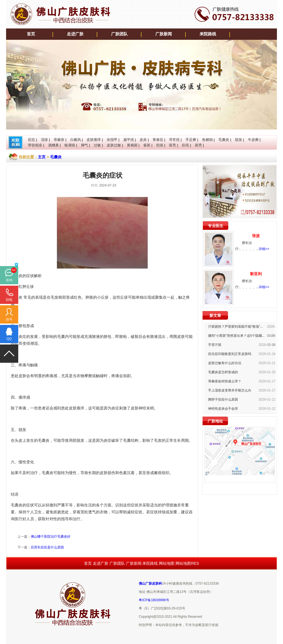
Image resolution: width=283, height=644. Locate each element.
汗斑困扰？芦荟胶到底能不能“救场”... (235, 327)
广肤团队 (119, 34)
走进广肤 (75, 34)
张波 (256, 236)
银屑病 (70, 145)
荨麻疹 (59, 140)
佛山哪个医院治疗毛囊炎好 (51, 537)
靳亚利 (256, 274)
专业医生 (216, 226)
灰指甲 (112, 140)
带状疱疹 (35, 145)
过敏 (97, 145)
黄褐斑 (132, 145)
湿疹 (44, 140)
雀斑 (147, 145)
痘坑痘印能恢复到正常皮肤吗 (230, 354)
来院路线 (208, 34)
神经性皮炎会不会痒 (223, 409)
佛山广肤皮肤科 (150, 583)
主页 (42, 157)
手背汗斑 (215, 345)
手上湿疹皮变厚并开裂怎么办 (230, 390)
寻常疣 (174, 140)
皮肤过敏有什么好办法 (225, 363)
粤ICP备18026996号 (154, 600)
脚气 (85, 145)
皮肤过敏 (114, 145)
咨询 (9, 280)
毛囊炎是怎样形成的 (223, 372)
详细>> (264, 249)
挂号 (9, 319)
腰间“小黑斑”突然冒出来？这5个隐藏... (236, 336)
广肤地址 (215, 421)
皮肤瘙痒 (94, 140)
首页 (31, 34)
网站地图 (167, 563)
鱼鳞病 (207, 140)
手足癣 (191, 140)
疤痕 (160, 145)
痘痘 (32, 140)
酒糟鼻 (53, 145)
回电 (9, 300)
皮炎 (143, 140)
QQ (9, 339)
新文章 (215, 316)
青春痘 (158, 140)
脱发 (239, 140)
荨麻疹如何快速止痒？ (225, 381)
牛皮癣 (253, 140)
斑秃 (172, 145)
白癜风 (76, 140)
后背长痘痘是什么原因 (47, 547)
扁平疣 (129, 140)
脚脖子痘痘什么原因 (223, 399)
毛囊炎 (224, 140)
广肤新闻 (164, 34)
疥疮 (185, 145)
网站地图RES (187, 563)
